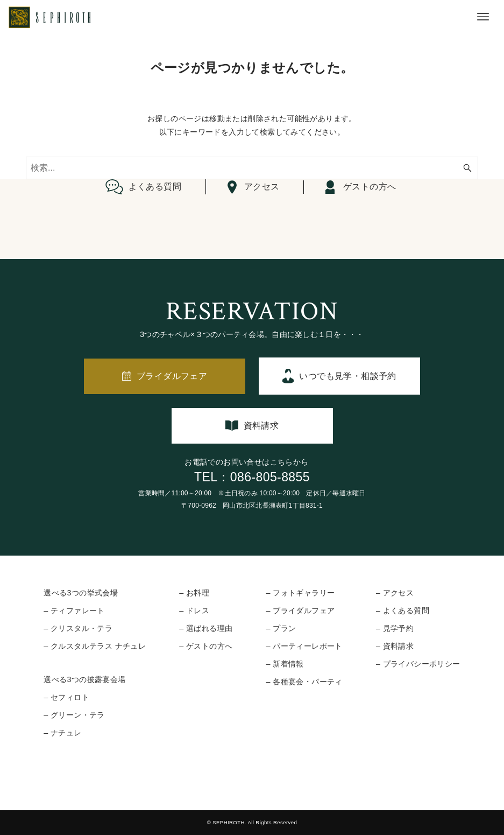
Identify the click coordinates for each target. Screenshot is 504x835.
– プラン (281, 628)
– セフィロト (66, 697)
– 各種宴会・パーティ (304, 682)
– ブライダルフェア (300, 611)
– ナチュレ (62, 733)
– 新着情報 (285, 664)
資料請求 (261, 426)
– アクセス (395, 593)
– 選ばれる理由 (206, 628)
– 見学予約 (395, 628)
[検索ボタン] (467, 168)
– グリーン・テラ (74, 715)
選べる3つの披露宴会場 (84, 679)
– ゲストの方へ (206, 646)
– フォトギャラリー (300, 593)
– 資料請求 (395, 646)
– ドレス (194, 611)
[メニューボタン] (483, 17)
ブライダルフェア (172, 376)
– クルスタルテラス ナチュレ (95, 646)
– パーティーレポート (304, 646)
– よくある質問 (403, 611)
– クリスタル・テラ (78, 628)
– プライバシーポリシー (418, 664)
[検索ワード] (252, 168)
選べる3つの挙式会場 (81, 593)
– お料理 (194, 593)
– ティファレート (74, 611)
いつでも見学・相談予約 (347, 376)
